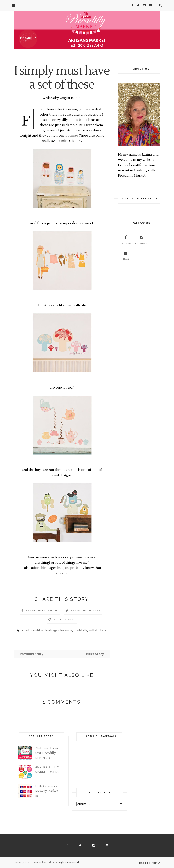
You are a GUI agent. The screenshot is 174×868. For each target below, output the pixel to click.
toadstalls (80, 630)
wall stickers (97, 630)
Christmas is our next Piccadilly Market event (47, 753)
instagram (141, 239)
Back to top (150, 863)
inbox (126, 255)
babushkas (36, 630)
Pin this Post (64, 620)
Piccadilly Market (44, 862)
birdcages (52, 630)
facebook (126, 239)
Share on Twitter (86, 611)
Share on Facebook (42, 611)
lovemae (71, 136)
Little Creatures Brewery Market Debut (46, 791)
